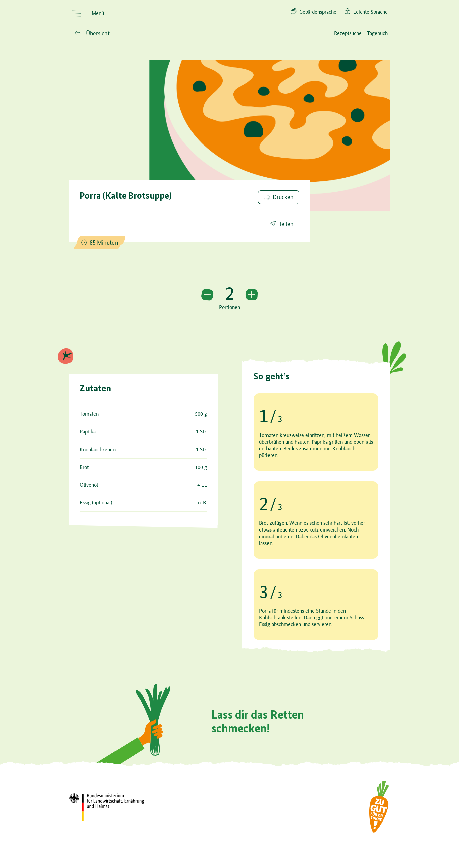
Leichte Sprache (366, 11)
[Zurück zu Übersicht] (92, 34)
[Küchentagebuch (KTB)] (377, 33)
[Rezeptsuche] (348, 33)
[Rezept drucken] (279, 198)
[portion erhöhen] (252, 295)
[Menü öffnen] (88, 13)
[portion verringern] (207, 295)
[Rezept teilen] (282, 224)
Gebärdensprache (314, 11)
